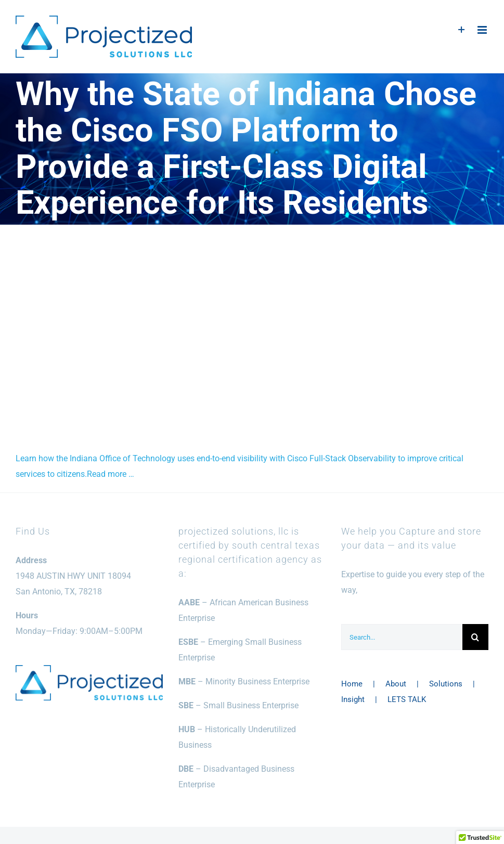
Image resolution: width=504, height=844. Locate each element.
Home (352, 684)
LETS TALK (407, 699)
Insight (353, 699)
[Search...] (402, 637)
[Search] (475, 637)
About (396, 684)
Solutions (446, 684)
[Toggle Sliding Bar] (462, 30)
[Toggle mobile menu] (483, 30)
